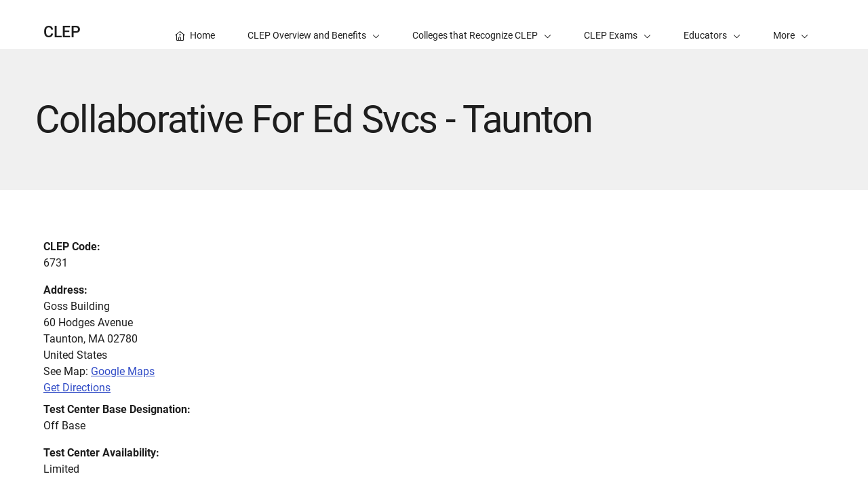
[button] (791, 24)
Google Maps (123, 371)
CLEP (62, 32)
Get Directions (77, 388)
